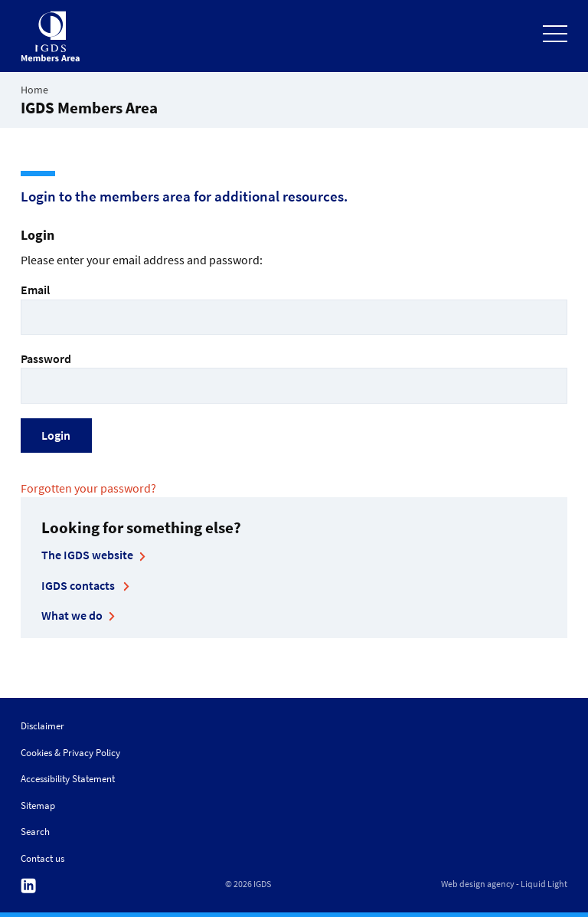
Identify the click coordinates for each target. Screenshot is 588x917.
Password (294, 377)
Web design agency (478, 884)
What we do (72, 615)
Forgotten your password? (88, 488)
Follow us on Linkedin (28, 886)
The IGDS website (87, 555)
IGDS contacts (79, 585)
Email (294, 308)
